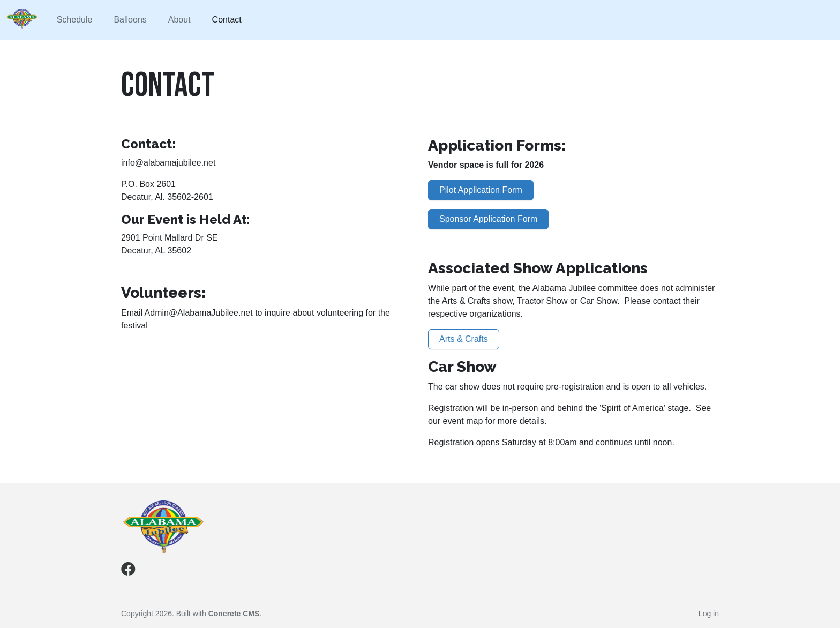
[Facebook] (128, 571)
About (179, 20)
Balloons (130, 20)
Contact (227, 20)
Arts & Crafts (464, 339)
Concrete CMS (234, 614)
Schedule (75, 20)
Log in (709, 614)
